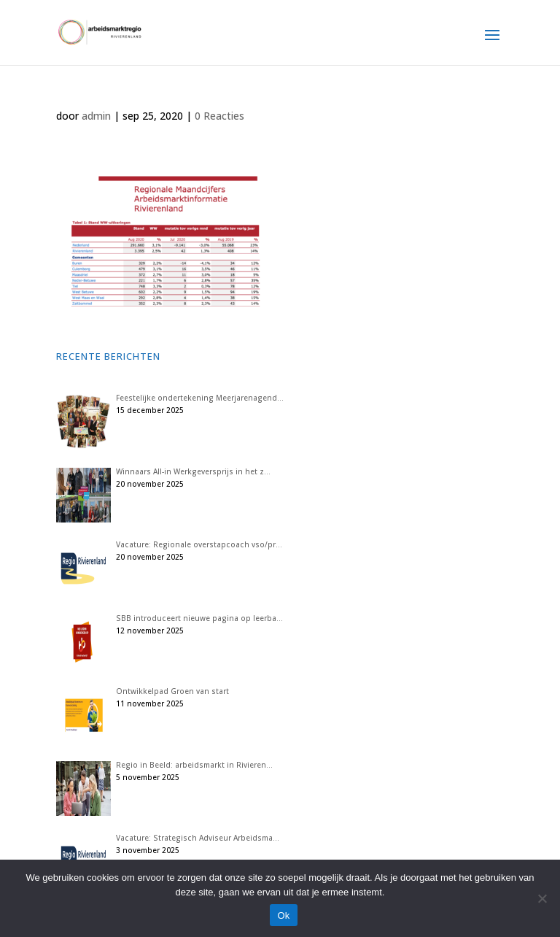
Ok (283, 915)
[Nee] (542, 898)
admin (96, 116)
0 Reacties (219, 116)
